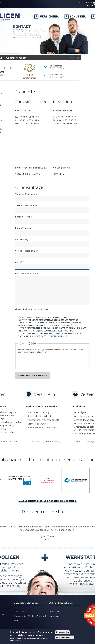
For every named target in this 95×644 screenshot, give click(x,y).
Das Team (19, 611)
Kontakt (18, 620)
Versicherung (22, 239)
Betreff (20, 262)
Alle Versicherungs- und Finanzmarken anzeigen (48, 501)
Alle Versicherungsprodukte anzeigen (45, 441)
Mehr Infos (73, 58)
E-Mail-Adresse (23, 217)
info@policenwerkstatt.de (48, 331)
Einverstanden (62, 632)
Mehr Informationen (65, 637)
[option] (20, 480)
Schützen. (75, 18)
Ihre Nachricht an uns (27, 274)
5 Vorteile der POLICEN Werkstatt (30, 616)
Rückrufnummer (23, 228)
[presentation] (39, 361)
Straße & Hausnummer (26, 205)
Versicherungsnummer (26, 251)
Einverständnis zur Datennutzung (33, 309)
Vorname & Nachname (27, 194)
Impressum (54, 616)
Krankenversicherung (39, 412)
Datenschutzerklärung (54, 336)
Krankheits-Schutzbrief (39, 416)
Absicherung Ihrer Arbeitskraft (43, 420)
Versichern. (47, 18)
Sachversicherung (37, 424)
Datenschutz (55, 611)
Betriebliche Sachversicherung (43, 428)
